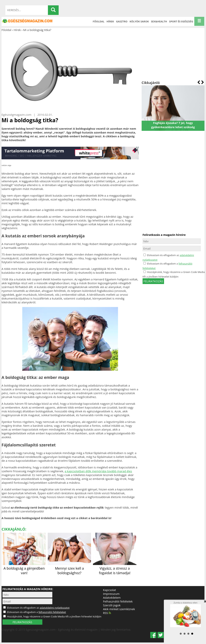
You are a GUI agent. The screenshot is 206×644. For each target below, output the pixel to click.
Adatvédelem (112, 598)
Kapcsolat (110, 590)
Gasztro (122, 21)
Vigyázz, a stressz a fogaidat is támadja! (115, 568)
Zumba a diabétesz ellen (185, 614)
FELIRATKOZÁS (22, 622)
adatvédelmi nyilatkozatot (55, 608)
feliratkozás (153, 281)
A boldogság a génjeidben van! (24, 568)
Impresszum (111, 594)
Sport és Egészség (181, 21)
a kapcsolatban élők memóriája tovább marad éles (98, 471)
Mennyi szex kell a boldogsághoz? (69, 568)
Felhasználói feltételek (118, 601)
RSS (107, 613)
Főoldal (99, 21)
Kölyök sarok (139, 21)
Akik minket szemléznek (119, 609)
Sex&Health (159, 21)
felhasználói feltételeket (52, 612)
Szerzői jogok (112, 605)
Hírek (110, 21)
